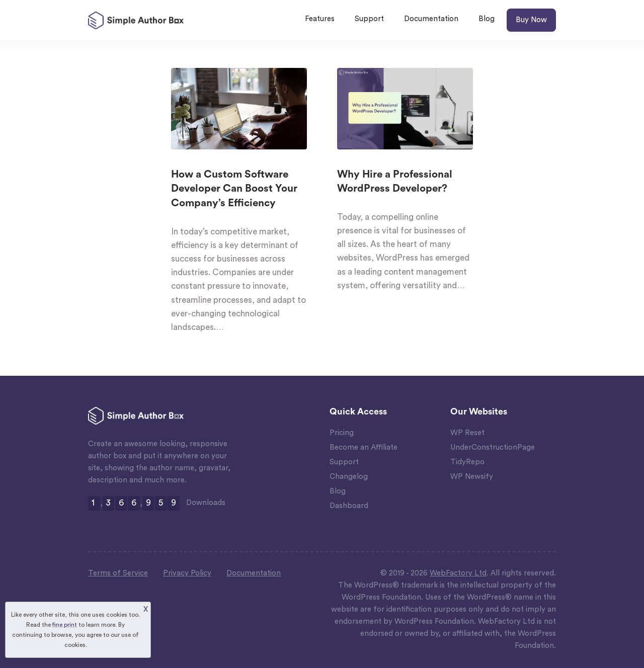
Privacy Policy (187, 573)
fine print (65, 625)
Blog (487, 19)
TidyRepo (467, 462)
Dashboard (349, 506)
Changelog (349, 477)
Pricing (342, 433)
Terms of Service (118, 573)
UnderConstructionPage (493, 447)
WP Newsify (472, 477)
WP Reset (467, 433)
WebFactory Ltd (458, 573)
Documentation (431, 19)
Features (320, 19)
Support (369, 19)
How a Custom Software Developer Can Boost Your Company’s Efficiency (234, 189)
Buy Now (531, 20)
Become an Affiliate (364, 447)
